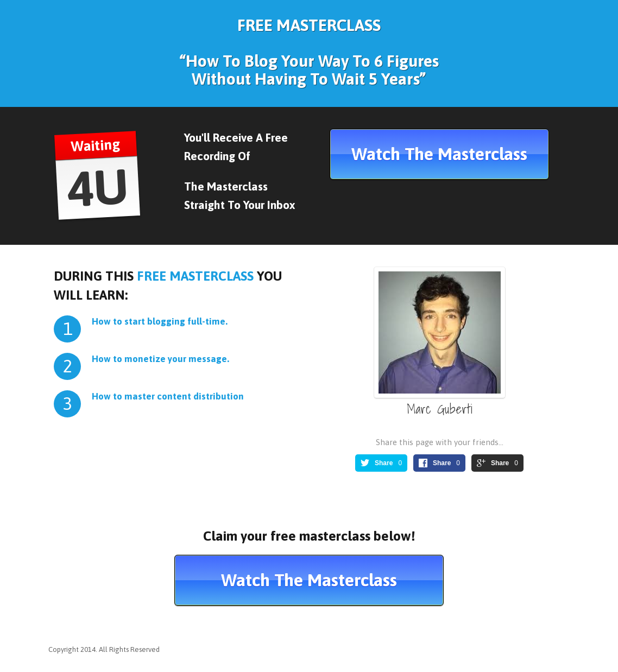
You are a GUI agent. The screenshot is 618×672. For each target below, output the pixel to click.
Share (384, 463)
